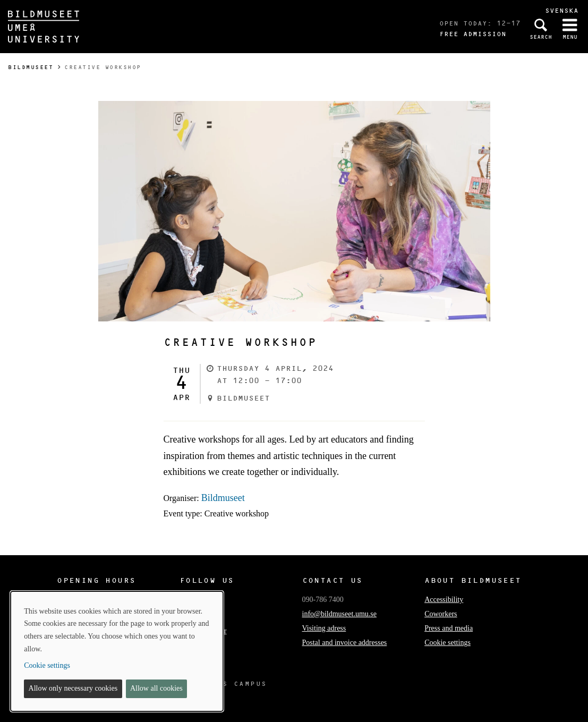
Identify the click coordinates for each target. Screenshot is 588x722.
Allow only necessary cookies (73, 688)
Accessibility (444, 600)
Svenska (562, 10)
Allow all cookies (156, 688)
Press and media (449, 628)
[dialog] (117, 651)
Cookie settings (448, 643)
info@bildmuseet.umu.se (339, 614)
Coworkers (441, 614)
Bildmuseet (31, 67)
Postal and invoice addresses (345, 643)
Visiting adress (324, 628)
